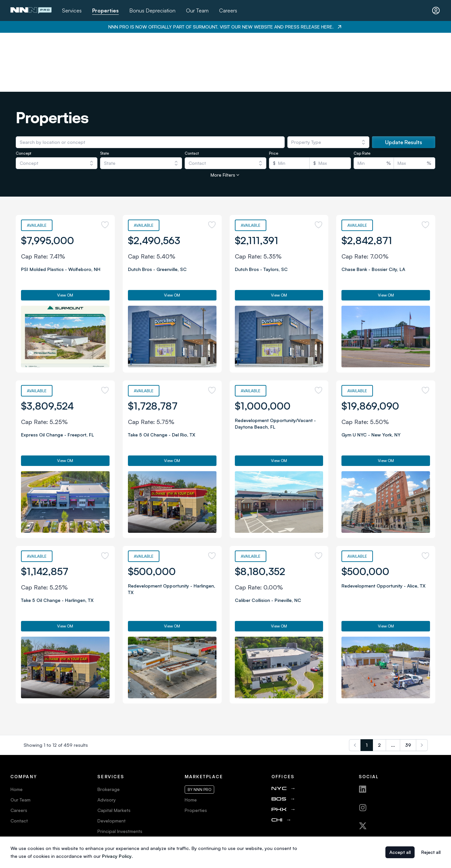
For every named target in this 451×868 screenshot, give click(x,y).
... (393, 686)
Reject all (431, 852)
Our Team (197, 10)
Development (112, 762)
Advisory (107, 741)
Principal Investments (120, 772)
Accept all (400, 852)
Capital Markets (114, 751)
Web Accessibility (29, 804)
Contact (19, 762)
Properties (105, 10)
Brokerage (109, 730)
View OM (65, 236)
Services (72, 10)
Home (17, 730)
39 (408, 686)
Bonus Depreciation (152, 10)
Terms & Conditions (31, 783)
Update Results (404, 83)
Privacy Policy (25, 793)
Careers (228, 10)
